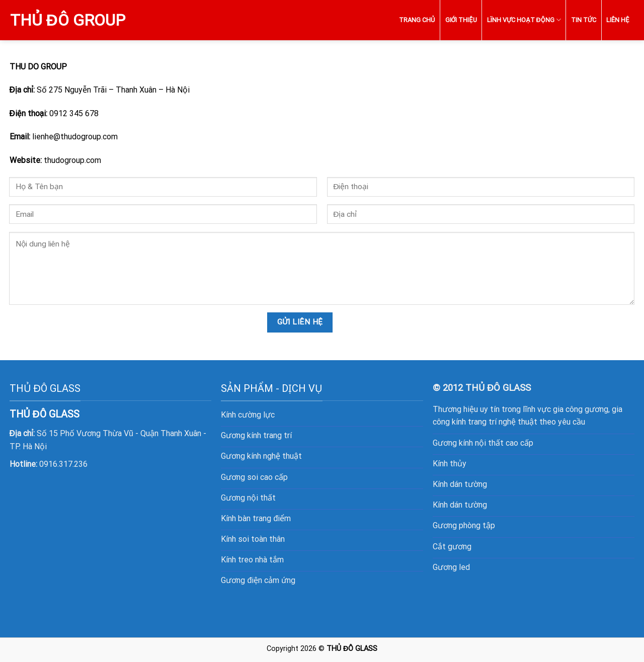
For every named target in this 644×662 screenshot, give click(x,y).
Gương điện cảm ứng (258, 580)
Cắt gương (452, 547)
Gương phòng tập (464, 525)
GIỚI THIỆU (461, 20)
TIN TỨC (584, 20)
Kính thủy (450, 464)
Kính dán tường (460, 484)
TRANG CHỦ (417, 20)
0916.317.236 (63, 464)
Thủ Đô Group (68, 20)
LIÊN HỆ (618, 20)
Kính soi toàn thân (253, 539)
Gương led (451, 567)
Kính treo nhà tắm (252, 560)
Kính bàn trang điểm (256, 518)
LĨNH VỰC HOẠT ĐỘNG (524, 20)
